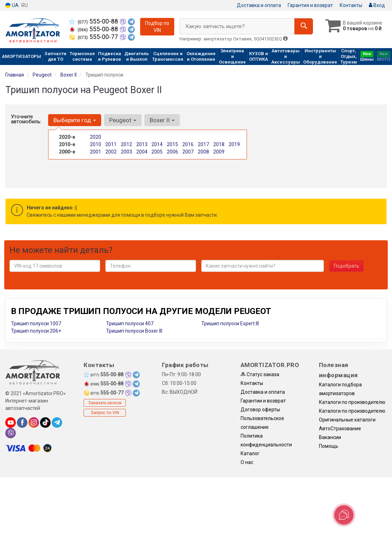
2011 (111, 144)
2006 (172, 152)
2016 (188, 144)
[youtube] (11, 423)
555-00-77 (94, 37)
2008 (203, 152)
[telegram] (57, 423)
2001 (96, 152)
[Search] (304, 26)
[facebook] (22, 423)
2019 (234, 144)
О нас (247, 462)
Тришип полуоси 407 (130, 323)
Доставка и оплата (259, 5)
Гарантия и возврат (310, 5)
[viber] (11, 433)
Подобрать (347, 266)
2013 (142, 144)
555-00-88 (94, 21)
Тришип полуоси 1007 (36, 323)
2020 (96, 137)
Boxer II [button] (162, 120)
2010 (96, 144)
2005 (157, 152)
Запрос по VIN (105, 413)
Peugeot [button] (123, 120)
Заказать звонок (105, 403)
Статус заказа (260, 374)
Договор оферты (260, 410)
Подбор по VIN (157, 27)
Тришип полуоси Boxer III (134, 331)
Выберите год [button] (75, 120)
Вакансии (330, 437)
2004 (142, 152)
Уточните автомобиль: (26, 119)
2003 (126, 152)
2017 (203, 144)
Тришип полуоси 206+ (36, 331)
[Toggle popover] (344, 515)
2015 (172, 144)
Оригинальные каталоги (347, 420)
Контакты (351, 5)
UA (12, 5)
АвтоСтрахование (340, 429)
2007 (188, 152)
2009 (219, 152)
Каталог (250, 453)
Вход (377, 5)
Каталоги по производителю (352, 402)
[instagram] (34, 423)
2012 (126, 144)
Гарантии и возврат (263, 401)
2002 (111, 152)
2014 (157, 144)
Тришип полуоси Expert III (230, 323)
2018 (219, 144)
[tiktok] (45, 423)
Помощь (329, 446)
